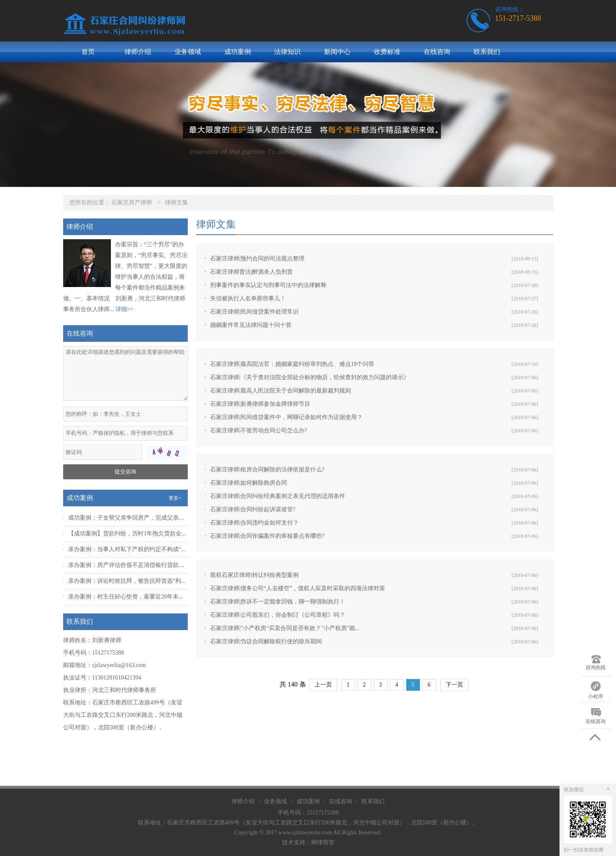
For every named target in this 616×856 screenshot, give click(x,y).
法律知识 (287, 52)
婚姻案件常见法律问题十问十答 (251, 325)
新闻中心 (337, 52)
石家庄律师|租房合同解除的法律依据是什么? (267, 470)
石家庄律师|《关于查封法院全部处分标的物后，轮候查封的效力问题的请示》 (310, 377)
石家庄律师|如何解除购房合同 (249, 483)
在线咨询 (437, 52)
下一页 (454, 685)
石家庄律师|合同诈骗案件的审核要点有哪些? (267, 536)
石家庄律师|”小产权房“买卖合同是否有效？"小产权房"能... (285, 628)
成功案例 (238, 52)
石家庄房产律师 (132, 202)
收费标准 (387, 52)
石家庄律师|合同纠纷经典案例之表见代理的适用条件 (278, 496)
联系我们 (487, 52)
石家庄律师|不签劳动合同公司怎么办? (259, 430)
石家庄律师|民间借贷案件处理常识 (254, 312)
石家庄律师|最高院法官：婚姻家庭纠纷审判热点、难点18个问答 (292, 364)
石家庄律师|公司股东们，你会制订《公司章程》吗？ (278, 615)
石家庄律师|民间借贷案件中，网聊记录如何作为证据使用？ (286, 417)
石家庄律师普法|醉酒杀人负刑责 (252, 272)
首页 (88, 52)
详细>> (125, 309)
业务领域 (188, 52)
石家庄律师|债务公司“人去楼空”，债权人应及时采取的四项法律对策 (298, 588)
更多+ (175, 498)
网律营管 (323, 843)
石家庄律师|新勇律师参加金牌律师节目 (260, 404)
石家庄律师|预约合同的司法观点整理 (257, 259)
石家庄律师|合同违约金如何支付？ (254, 523)
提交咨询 (125, 472)
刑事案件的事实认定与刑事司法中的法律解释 (268, 285)
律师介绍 (138, 52)
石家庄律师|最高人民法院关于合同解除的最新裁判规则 (281, 391)
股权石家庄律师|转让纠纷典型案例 (254, 575)
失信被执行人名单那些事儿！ (248, 298)
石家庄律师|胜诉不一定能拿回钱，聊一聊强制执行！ (278, 602)
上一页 (323, 685)
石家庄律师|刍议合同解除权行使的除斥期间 (266, 641)
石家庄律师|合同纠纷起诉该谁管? (253, 509)
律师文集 (177, 202)
